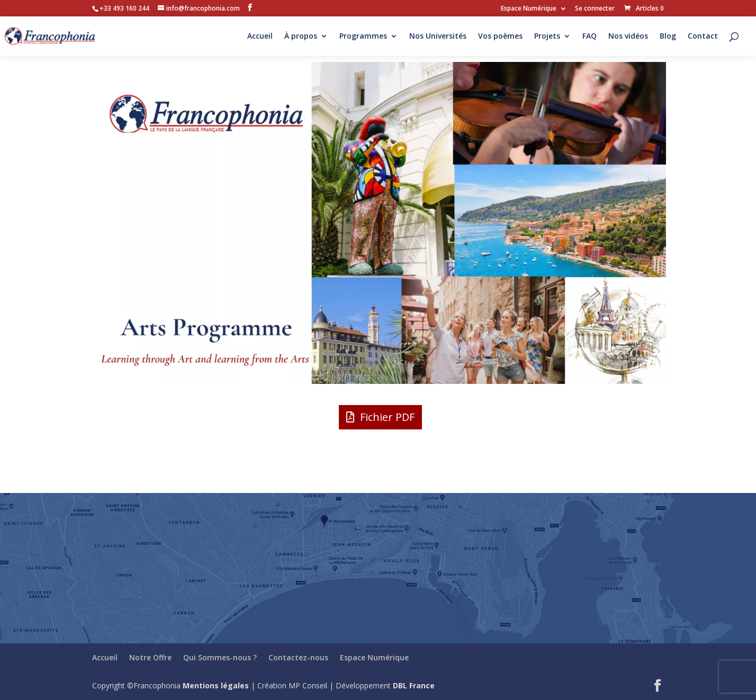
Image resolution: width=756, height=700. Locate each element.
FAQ (589, 37)
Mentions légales (216, 685)
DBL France (414, 685)
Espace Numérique (529, 9)
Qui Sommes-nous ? (220, 657)
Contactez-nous (298, 657)
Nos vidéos (628, 37)
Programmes (363, 37)
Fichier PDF (387, 417)
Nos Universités (438, 37)
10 (421, 362)
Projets (547, 37)
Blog (668, 37)
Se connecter (595, 9)
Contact (703, 37)
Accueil (260, 37)
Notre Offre (150, 657)
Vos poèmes (500, 37)
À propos (301, 37)
